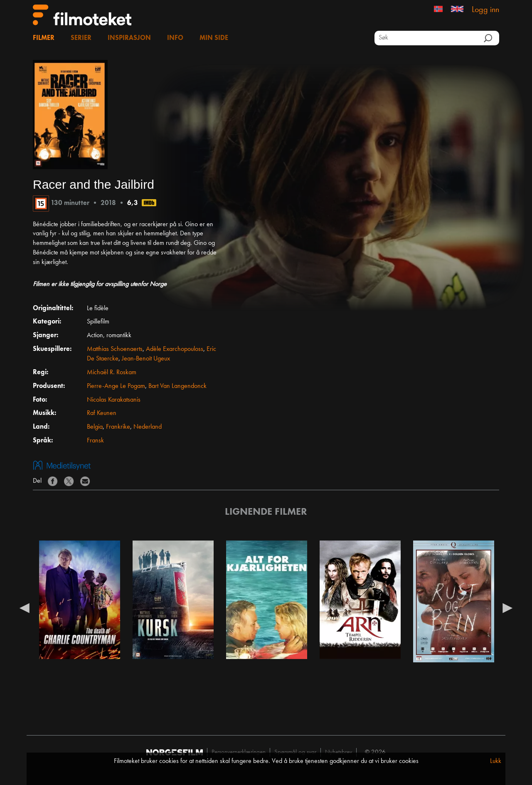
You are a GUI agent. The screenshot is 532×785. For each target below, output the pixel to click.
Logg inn (485, 10)
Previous (25, 607)
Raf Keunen (102, 413)
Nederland (148, 427)
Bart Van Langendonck (177, 386)
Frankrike (118, 427)
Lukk (496, 761)
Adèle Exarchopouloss (175, 349)
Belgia (95, 427)
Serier (81, 38)
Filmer (44, 38)
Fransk (95, 441)
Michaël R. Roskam (112, 373)
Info (175, 38)
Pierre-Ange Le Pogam (116, 386)
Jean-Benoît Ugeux (146, 359)
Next (507, 607)
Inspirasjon (129, 38)
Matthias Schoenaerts (115, 349)
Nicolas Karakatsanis (114, 400)
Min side (214, 38)
